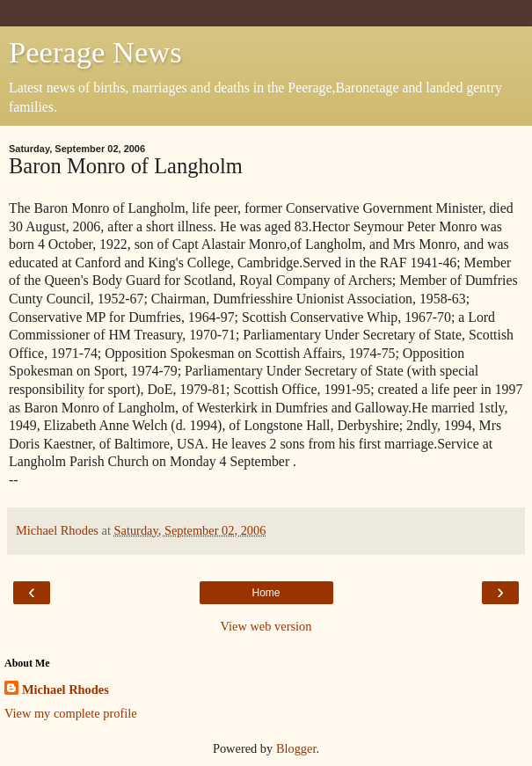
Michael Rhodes (66, 689)
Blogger (296, 748)
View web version (266, 626)
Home (266, 593)
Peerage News (95, 52)
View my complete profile (71, 713)
